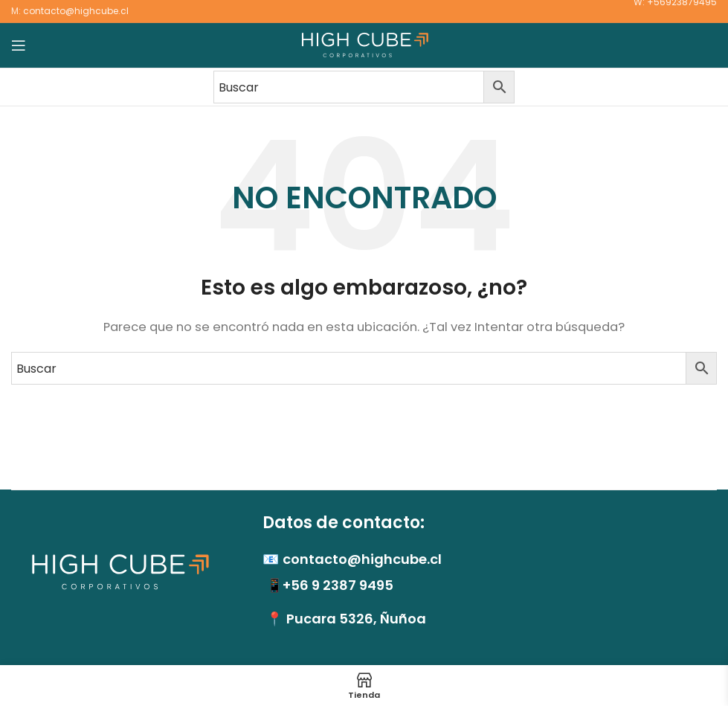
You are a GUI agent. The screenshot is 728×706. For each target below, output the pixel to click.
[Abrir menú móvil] (19, 45)
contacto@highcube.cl (76, 11)
